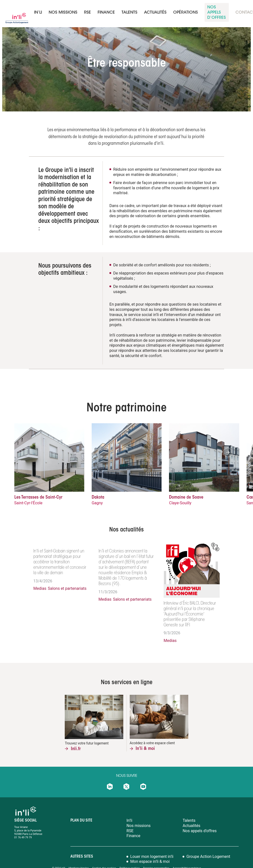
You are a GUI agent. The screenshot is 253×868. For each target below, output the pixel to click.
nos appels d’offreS (217, 13)
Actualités (155, 13)
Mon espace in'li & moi (150, 850)
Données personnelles (157, 857)
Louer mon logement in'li (152, 845)
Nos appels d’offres (200, 819)
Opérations (186, 13)
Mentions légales (79, 857)
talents (129, 13)
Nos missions (63, 13)
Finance (133, 825)
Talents (189, 809)
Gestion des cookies (104, 857)
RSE (87, 13)
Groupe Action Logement (208, 845)
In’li (38, 13)
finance (106, 13)
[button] (228, 453)
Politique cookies (129, 857)
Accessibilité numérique (187, 857)
